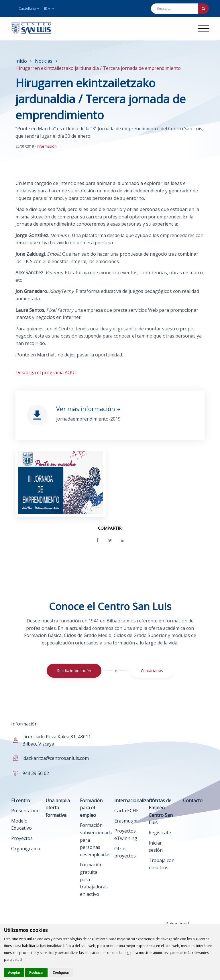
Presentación (25, 811)
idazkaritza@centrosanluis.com (56, 758)
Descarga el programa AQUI (46, 372)
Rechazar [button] (36, 973)
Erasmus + (126, 821)
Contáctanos (152, 671)
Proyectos (22, 838)
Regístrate (160, 833)
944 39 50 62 (36, 773)
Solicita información (74, 671)
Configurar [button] (61, 973)
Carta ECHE (126, 811)
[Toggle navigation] (204, 28)
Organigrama (26, 849)
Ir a (49, 8)
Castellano (29, 8)
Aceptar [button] (14, 973)
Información (47, 146)
